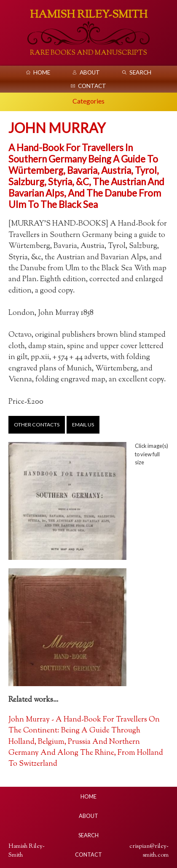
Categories (88, 101)
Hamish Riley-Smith (89, 15)
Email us (83, 425)
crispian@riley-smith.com (149, 851)
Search (140, 72)
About (90, 72)
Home (42, 72)
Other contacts (37, 425)
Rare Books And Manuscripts (88, 53)
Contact (92, 86)
